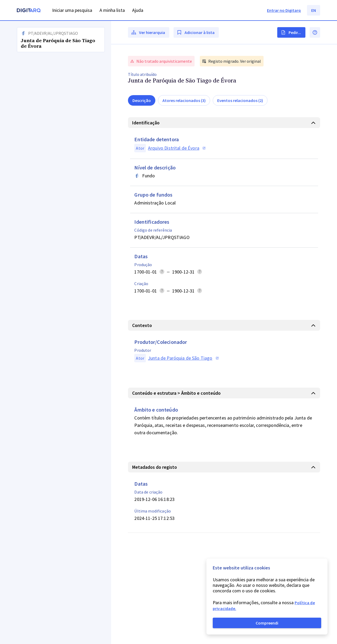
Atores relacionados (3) (184, 100)
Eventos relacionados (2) (240, 100)
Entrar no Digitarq (284, 10)
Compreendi (267, 623)
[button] (56, 332)
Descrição (142, 100)
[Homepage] (29, 11)
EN (314, 10)
